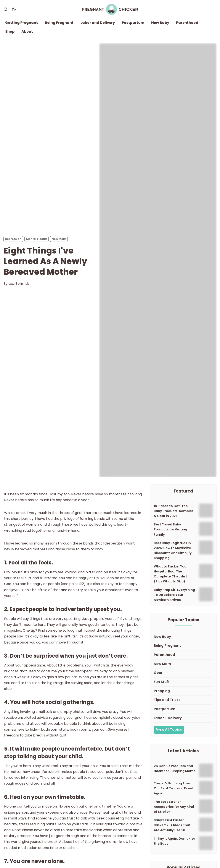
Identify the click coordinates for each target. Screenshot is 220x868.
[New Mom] (183, 664)
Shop (10, 32)
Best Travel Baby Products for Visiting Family (170, 530)
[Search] (6, 9)
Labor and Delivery (98, 23)
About (27, 32)
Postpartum (133, 23)
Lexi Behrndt (19, 284)
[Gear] (183, 673)
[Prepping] (183, 691)
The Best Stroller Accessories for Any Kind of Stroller (174, 807)
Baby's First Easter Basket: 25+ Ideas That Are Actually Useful (172, 825)
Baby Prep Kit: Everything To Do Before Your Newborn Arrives (174, 595)
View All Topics (169, 730)
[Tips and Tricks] (183, 700)
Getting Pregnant (22, 23)
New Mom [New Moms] (59, 239)
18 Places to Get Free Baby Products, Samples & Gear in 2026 (174, 511)
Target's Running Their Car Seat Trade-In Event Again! (174, 788)
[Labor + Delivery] (183, 718)
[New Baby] (183, 637)
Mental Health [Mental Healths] (37, 239)
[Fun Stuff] (183, 682)
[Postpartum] (183, 709)
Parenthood (187, 23)
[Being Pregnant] (183, 646)
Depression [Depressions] (13, 239)
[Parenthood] (183, 655)
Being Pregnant (59, 23)
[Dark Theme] (14, 9)
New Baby (160, 23)
